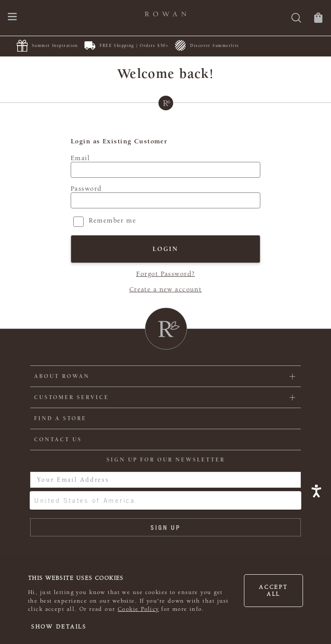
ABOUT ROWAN (62, 376)
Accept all (273, 591)
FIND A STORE (60, 418)
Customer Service (72, 397)
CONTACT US (58, 440)
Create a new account (166, 289)
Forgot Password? (166, 274)
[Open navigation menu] (12, 17)
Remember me (112, 220)
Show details (59, 627)
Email (80, 158)
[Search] (296, 19)
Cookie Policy (138, 609)
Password (86, 189)
